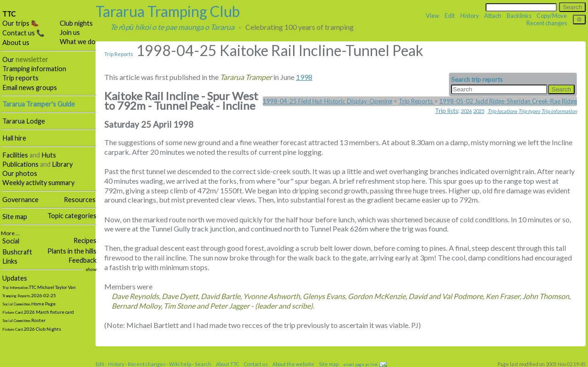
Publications (20, 164)
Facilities (15, 155)
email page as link (360, 364)
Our (25, 59)
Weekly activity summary (38, 183)
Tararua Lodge (24, 121)
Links (10, 261)
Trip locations (502, 111)
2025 (479, 111)
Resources (80, 200)
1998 (304, 77)
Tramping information (34, 69)
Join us (70, 32)
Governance (20, 200)
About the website (293, 364)
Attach (493, 16)
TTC (9, 14)
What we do (78, 42)
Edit (450, 16)
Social (11, 241)
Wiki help (180, 364)
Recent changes (547, 23)
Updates (15, 278)
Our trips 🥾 (21, 23)
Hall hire (14, 138)
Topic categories (72, 216)
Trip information (559, 111)
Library (62, 164)
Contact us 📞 (23, 33)
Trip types (529, 111)
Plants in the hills (72, 251)
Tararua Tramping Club (168, 11)
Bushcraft (17, 252)
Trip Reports (119, 54)
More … (10, 233)
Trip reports (20, 78)
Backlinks (519, 16)
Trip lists (447, 111)
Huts (49, 155)
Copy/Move (552, 16)
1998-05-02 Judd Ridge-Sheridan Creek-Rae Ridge (508, 101)
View (433, 16)
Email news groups (30, 88)
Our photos (20, 173)
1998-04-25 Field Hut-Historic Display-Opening (328, 101)
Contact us (256, 364)
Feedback (82, 260)
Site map (15, 217)
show (91, 269)
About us (16, 42)
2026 (466, 111)
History (470, 16)
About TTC (228, 364)
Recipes (85, 240)
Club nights (76, 23)
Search (203, 364)
